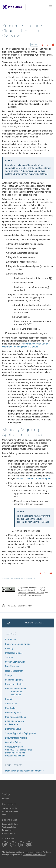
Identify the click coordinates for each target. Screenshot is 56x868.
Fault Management (14, 680)
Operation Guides (13, 742)
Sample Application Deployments (21, 733)
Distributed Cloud (13, 729)
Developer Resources (15, 753)
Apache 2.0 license (44, 852)
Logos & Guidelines (10, 824)
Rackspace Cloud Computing (34, 855)
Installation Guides (14, 653)
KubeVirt (9, 699)
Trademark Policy (9, 827)
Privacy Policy (8, 830)
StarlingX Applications (15, 717)
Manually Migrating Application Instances (24, 771)
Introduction (11, 640)
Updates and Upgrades (16, 689)
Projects (6, 799)
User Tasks (10, 708)
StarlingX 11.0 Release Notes (19, 750)
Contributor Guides (14, 747)
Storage (9, 675)
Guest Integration (13, 713)
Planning (9, 648)
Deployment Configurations (18, 644)
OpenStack (16, 695)
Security (9, 657)
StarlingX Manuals (9, 808)
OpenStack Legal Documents (29, 595)
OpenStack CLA (8, 833)
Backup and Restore (14, 684)
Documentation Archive (16, 738)
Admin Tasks (11, 704)
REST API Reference (14, 721)
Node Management (14, 671)
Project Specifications (15, 756)
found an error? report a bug (17, 606)
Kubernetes (17, 692)
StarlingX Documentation (34, 623)
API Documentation (10, 811)
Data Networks (12, 666)
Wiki (4, 815)
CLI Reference (12, 724)
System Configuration (15, 662)
